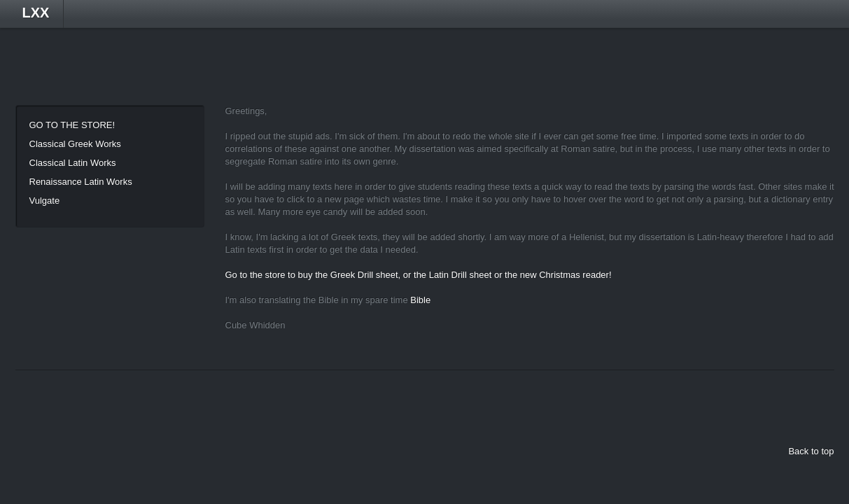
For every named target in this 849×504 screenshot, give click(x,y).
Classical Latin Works (73, 163)
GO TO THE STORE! (72, 125)
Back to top (811, 451)
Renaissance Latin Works (81, 182)
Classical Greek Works (75, 144)
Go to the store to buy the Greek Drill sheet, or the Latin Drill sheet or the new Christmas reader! (419, 275)
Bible (420, 300)
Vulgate (45, 201)
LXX (36, 13)
